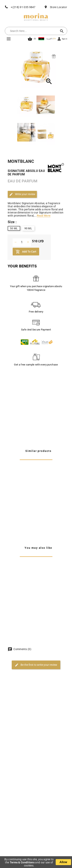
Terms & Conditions (22, 862)
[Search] (32, 31)
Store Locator (58, 7)
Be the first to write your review (36, 665)
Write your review (22, 194)
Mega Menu (9, 39)
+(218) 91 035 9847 (23, 7)
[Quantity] (22, 242)
